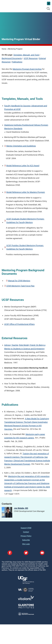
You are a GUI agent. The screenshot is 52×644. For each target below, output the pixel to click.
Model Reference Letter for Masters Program (26, 192)
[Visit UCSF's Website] (26, 583)
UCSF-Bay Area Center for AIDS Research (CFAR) (12, 5)
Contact (26, 532)
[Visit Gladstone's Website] (26, 608)
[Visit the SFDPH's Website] (26, 615)
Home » (5, 49)
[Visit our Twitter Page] (26, 553)
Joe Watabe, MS (21, 508)
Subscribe (26, 540)
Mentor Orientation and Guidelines (21, 146)
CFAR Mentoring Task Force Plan (20, 286)
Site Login (26, 544)
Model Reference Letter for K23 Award (23, 166)
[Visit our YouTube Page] (42, 553)
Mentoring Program (15, 49)
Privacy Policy (26, 536)
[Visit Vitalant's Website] (26, 599)
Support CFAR (26, 528)
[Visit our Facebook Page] (10, 553)
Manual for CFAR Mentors (19, 281)
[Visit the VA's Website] (26, 591)
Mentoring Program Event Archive (27, 69)
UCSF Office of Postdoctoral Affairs (19, 324)
